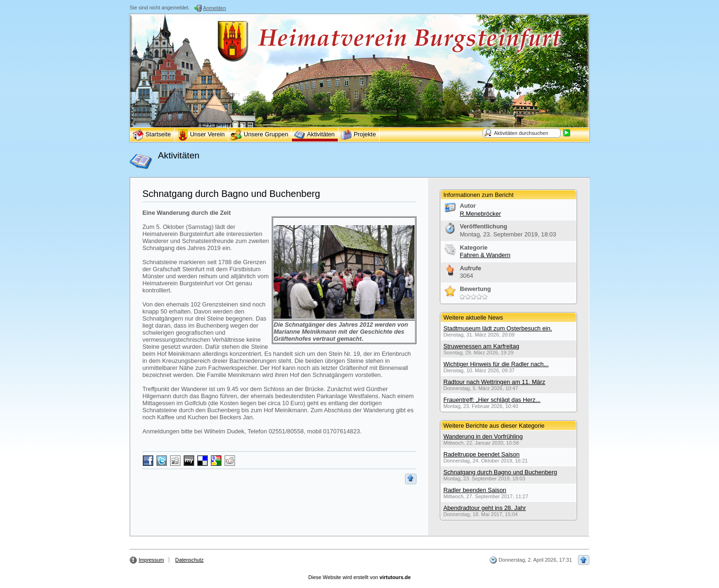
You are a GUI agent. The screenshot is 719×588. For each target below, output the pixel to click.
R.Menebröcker (480, 214)
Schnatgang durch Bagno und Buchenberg (231, 194)
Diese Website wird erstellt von (359, 577)
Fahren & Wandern (485, 255)
